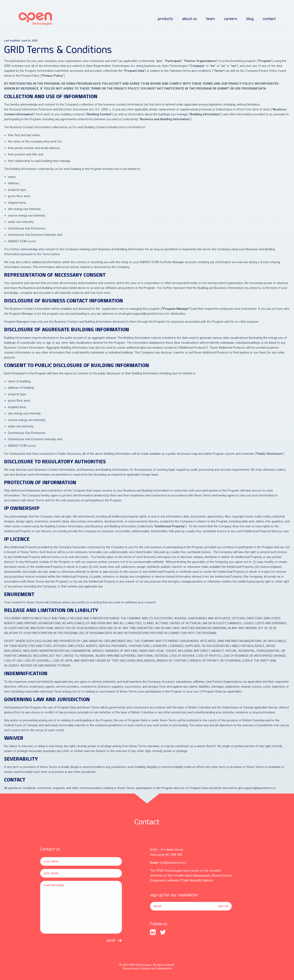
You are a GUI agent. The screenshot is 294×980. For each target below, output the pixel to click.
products (165, 19)
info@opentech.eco (173, 863)
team (210, 19)
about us (189, 19)
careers (231, 19)
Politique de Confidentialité (156, 968)
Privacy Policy (130, 968)
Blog (250, 19)
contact (269, 19)
